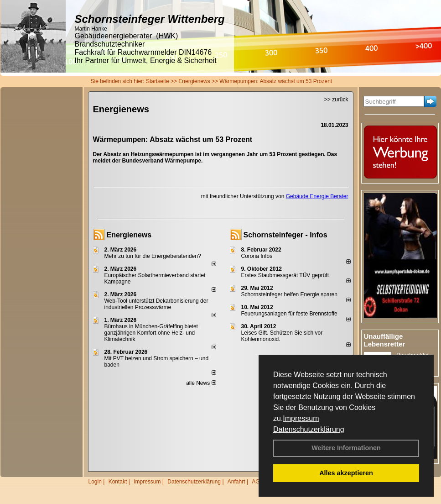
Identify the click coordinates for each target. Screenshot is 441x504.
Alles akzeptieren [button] (346, 473)
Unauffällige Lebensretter (385, 340)
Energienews (129, 235)
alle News (201, 383)
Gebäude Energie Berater (317, 196)
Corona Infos (257, 256)
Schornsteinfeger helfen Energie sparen (289, 294)
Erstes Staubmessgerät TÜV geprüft (285, 275)
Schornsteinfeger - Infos (285, 235)
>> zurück (336, 100)
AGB (257, 482)
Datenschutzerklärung (309, 429)
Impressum (301, 418)
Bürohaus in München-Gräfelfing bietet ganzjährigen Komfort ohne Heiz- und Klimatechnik (151, 333)
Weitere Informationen (346, 448)
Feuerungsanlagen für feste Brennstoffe (289, 314)
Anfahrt (236, 482)
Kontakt (118, 482)
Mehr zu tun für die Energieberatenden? (153, 256)
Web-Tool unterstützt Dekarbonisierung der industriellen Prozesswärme (156, 304)
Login (95, 482)
